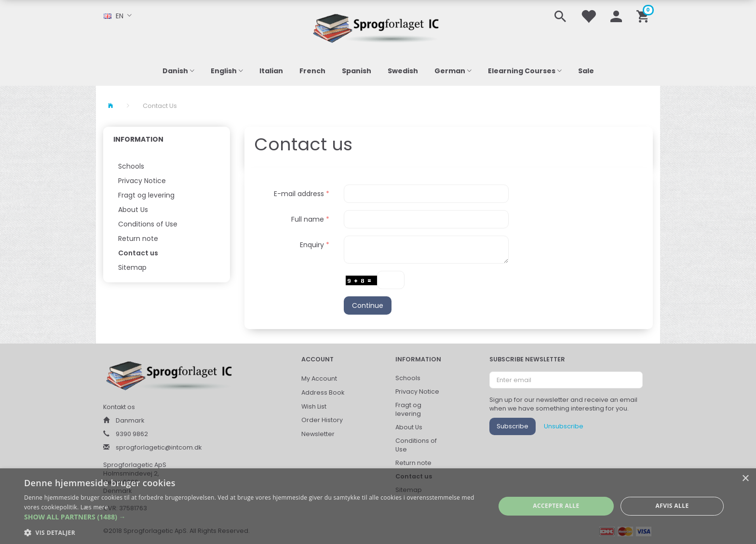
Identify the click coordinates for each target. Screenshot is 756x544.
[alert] (378, 506)
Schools (131, 166)
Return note (138, 239)
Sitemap (132, 267)
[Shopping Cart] (644, 16)
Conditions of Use (148, 224)
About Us (133, 210)
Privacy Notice (142, 181)
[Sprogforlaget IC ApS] (378, 27)
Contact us (138, 253)
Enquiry (312, 245)
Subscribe (513, 426)
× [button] (745, 479)
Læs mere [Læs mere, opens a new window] (94, 507)
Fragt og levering (146, 195)
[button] (253, 517)
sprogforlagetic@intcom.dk (159, 447)
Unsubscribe (564, 426)
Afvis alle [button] (672, 506)
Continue (368, 305)
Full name (308, 219)
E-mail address (299, 194)
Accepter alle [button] (556, 506)
